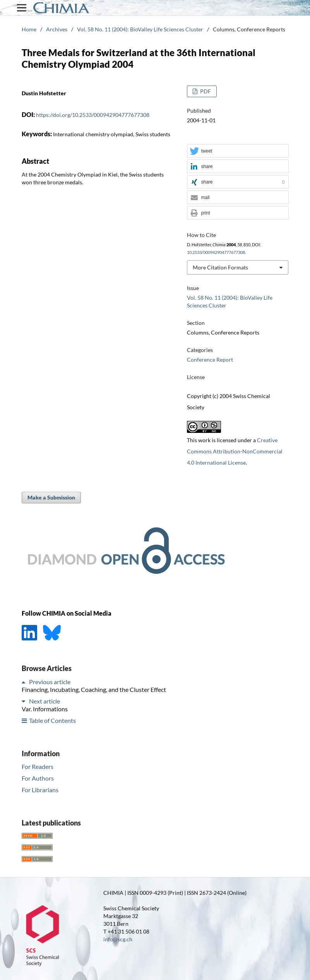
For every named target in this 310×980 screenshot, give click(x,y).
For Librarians (40, 790)
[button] (238, 151)
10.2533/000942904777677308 (216, 252)
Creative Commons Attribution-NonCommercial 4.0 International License (235, 451)
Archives (57, 29)
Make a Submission (51, 497)
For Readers (38, 766)
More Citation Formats (220, 267)
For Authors (38, 778)
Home (29, 29)
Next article (45, 701)
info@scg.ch (118, 939)
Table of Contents (52, 720)
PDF (205, 91)
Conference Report (210, 360)
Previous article (50, 682)
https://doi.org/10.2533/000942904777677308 (93, 115)
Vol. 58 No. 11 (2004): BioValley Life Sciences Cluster (140, 29)
